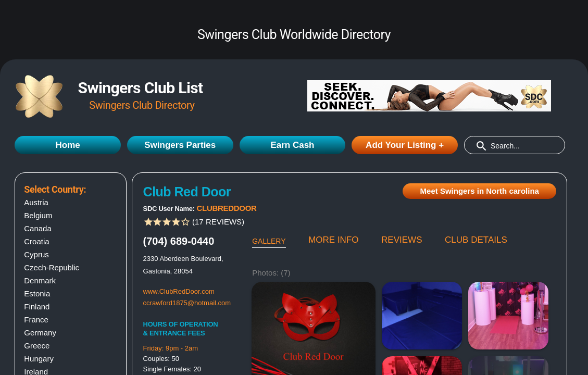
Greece (37, 346)
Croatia (36, 241)
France (36, 320)
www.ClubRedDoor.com (179, 291)
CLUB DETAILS (476, 240)
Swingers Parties (180, 145)
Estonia (37, 293)
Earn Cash (292, 145)
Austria (36, 202)
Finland (37, 307)
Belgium (38, 215)
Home (67, 145)
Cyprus (36, 254)
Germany (40, 333)
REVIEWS (402, 240)
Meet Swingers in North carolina (480, 191)
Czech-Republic (52, 267)
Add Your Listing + (405, 145)
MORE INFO (333, 240)
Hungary (39, 359)
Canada (38, 228)
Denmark (40, 280)
